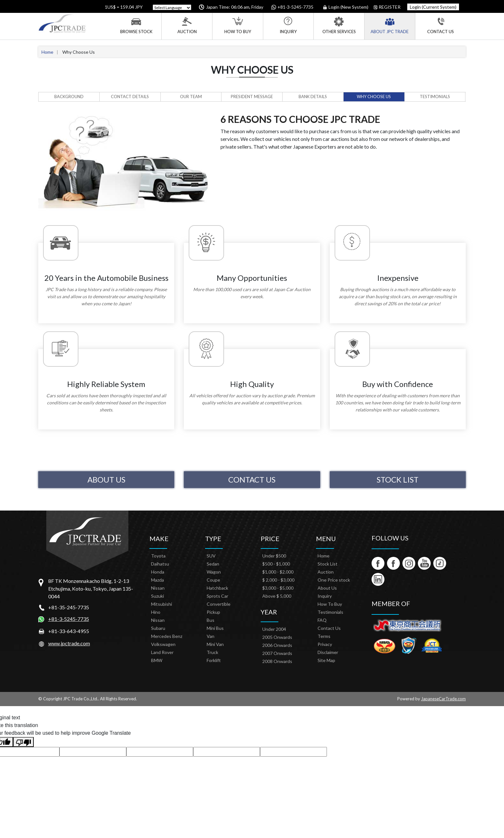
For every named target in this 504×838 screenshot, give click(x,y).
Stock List (398, 479)
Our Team (191, 97)
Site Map (326, 660)
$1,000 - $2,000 (278, 572)
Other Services (339, 25)
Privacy (325, 644)
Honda (158, 572)
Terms (324, 636)
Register (387, 7)
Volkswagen (163, 644)
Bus (211, 620)
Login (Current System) (433, 7)
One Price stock (334, 580)
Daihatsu (160, 564)
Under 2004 (274, 629)
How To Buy (238, 25)
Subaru (158, 628)
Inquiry (288, 25)
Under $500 (274, 556)
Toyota (158, 556)
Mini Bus (215, 628)
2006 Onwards (277, 645)
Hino (156, 612)
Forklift (214, 660)
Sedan (213, 564)
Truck (212, 652)
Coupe (213, 580)
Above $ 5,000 (277, 596)
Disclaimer (328, 652)
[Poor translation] (23, 742)
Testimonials (435, 97)
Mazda (157, 580)
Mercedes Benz (167, 636)
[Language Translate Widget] (172, 8)
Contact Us (441, 25)
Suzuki (157, 596)
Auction (187, 25)
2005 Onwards (277, 637)
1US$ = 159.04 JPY (123, 7)
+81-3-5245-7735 (69, 619)
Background (69, 97)
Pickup (213, 612)
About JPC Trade (390, 25)
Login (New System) (346, 7)
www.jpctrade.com (69, 643)
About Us (106, 479)
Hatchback (217, 588)
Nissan (158, 588)
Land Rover (162, 652)
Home (47, 52)
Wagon (214, 572)
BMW (157, 660)
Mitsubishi (162, 604)
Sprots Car (217, 596)
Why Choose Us (374, 97)
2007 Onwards (277, 653)
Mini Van (215, 644)
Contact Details (130, 97)
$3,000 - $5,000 (278, 588)
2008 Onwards (277, 661)
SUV (211, 556)
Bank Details (313, 97)
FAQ (322, 620)
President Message (252, 97)
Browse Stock (136, 25)
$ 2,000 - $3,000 (278, 580)
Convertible (219, 604)
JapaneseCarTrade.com (443, 699)
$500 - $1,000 (276, 564)
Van (211, 636)
